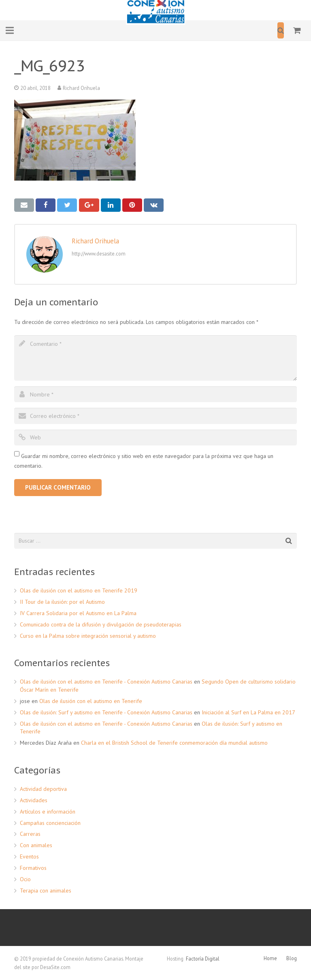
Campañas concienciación (50, 823)
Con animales (36, 845)
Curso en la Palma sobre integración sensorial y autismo (88, 636)
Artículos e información (48, 812)
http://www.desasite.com (99, 254)
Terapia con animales (46, 891)
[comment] (155, 358)
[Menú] (10, 30)
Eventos (29, 856)
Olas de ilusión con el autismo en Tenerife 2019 (79, 590)
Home (270, 958)
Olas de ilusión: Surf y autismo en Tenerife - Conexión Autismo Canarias (106, 712)
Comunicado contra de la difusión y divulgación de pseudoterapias (101, 624)
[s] (155, 541)
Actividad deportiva (43, 789)
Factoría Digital (203, 959)
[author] (155, 394)
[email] (155, 416)
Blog (292, 958)
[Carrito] (297, 30)
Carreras (30, 834)
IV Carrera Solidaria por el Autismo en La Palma (78, 613)
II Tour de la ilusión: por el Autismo (62, 602)
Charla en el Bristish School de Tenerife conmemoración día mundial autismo (174, 743)
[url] (155, 438)
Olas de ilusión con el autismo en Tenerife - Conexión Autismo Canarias (106, 682)
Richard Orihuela (81, 88)
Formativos (33, 868)
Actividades (34, 800)
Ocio (25, 879)
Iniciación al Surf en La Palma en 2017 (248, 712)
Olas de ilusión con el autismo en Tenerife (91, 701)
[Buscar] (281, 30)
